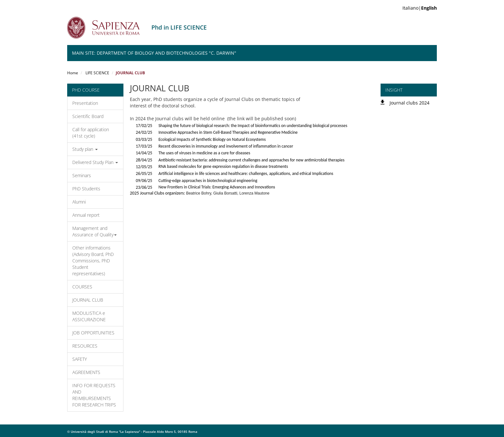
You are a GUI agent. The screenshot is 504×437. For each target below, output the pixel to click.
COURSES (82, 287)
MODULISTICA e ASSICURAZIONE (89, 316)
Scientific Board (88, 116)
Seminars (82, 175)
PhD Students (86, 189)
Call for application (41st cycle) (91, 133)
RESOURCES (85, 346)
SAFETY (80, 359)
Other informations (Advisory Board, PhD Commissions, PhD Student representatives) (93, 261)
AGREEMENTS (86, 372)
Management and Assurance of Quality (94, 231)
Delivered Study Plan (95, 162)
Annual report (86, 215)
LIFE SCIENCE (97, 73)
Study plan (85, 149)
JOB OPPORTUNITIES (93, 333)
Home (73, 73)
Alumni (79, 202)
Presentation (85, 103)
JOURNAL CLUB (88, 300)
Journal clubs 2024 (410, 103)
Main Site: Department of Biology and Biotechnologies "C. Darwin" (154, 53)
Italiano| (420, 8)
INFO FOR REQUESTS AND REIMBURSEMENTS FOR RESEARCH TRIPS (94, 395)
